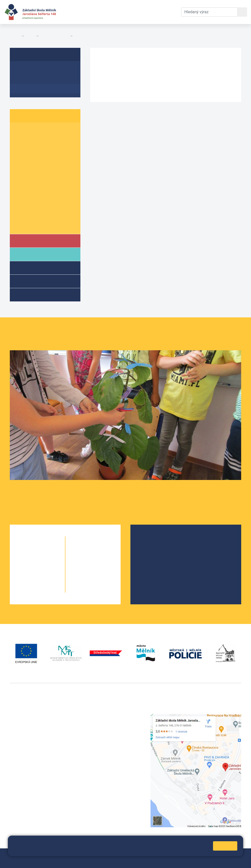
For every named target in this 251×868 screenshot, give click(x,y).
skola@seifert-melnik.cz (112, 734)
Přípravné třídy (38, 281)
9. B (39, 206)
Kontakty (162, 12)
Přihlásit (135, 855)
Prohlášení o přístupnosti (32, 861)
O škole (149, 539)
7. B (39, 188)
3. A (20, 150)
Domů (14, 36)
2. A (20, 140)
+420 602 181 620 (26, 784)
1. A (20, 131)
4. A (20, 159)
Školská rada (154, 547)
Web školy (232, 855)
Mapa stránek (113, 855)
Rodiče (30, 254)
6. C (59, 178)
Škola (29, 240)
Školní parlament (54, 36)
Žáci (30, 36)
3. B (39, 150)
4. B (39, 159)
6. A (20, 178)
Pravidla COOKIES (72, 861)
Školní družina (37, 267)
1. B (39, 131)
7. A (20, 188)
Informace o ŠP (31, 70)
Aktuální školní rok (99, 12)
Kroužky (30, 294)
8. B (39, 197)
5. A (20, 169)
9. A (20, 206)
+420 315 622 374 (106, 717)
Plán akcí (82, 36)
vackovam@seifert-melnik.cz (36, 790)
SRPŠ (147, 571)
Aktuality (25, 79)
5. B (39, 169)
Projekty (150, 555)
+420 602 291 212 (106, 722)
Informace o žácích (35, 216)
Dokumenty (136, 12)
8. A (20, 197)
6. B (39, 178)
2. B (39, 140)
